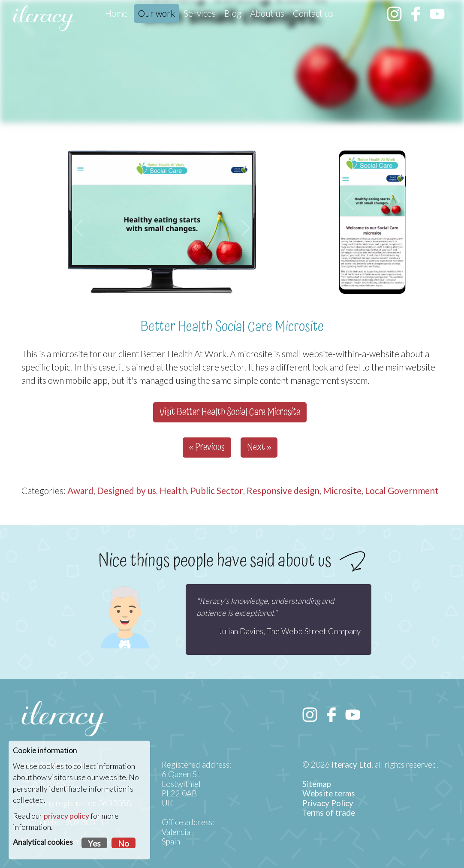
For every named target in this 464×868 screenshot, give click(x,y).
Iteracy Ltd (351, 765)
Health (173, 490)
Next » (259, 448)
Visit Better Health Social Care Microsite (230, 412)
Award (80, 490)
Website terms (329, 793)
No (124, 844)
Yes (94, 844)
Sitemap (317, 784)
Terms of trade (329, 813)
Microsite (342, 490)
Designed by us (127, 490)
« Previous (207, 448)
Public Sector (217, 490)
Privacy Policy (328, 803)
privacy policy (66, 816)
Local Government (402, 490)
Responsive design (283, 490)
